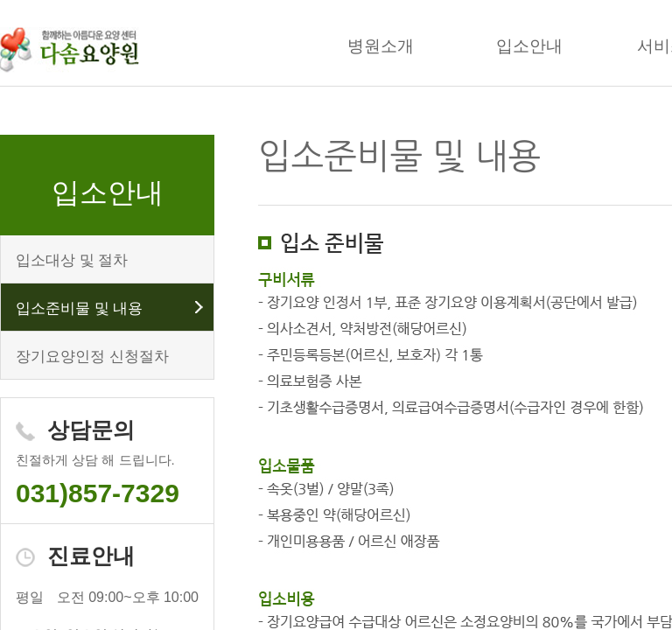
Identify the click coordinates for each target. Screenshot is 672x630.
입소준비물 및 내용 (79, 308)
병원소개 (381, 46)
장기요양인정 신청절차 (92, 357)
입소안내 (529, 46)
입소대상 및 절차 (72, 260)
